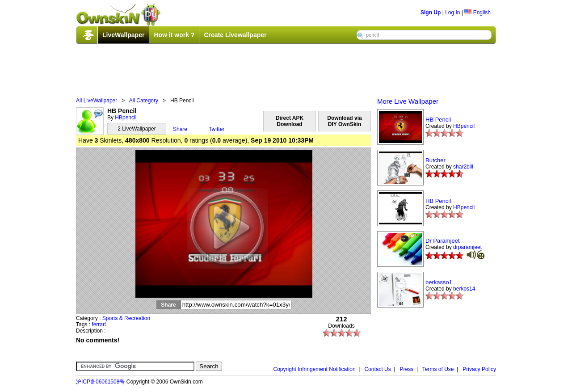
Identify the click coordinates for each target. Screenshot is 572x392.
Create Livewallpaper (235, 35)
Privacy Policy (479, 369)
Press (407, 369)
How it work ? (174, 35)
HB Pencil (438, 120)
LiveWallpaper (123, 35)
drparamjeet (467, 247)
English (477, 13)
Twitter (217, 129)
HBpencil (126, 118)
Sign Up (431, 13)
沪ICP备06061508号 (100, 382)
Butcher (435, 160)
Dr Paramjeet (443, 241)
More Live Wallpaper (408, 101)
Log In (452, 13)
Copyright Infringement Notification (315, 369)
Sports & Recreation (126, 318)
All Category (144, 101)
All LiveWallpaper (97, 101)
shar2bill (463, 167)
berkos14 (464, 289)
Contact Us (377, 369)
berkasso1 (439, 282)
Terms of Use (438, 369)
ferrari (99, 325)
